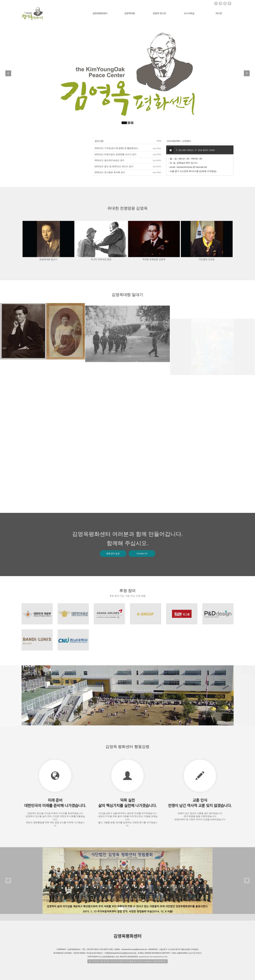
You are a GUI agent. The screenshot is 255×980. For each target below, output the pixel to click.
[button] (9, 74)
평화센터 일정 (113, 553)
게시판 (219, 13)
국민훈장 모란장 (207, 259)
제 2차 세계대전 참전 (101, 259)
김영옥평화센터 (100, 13)
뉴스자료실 (189, 13)
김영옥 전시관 (159, 13)
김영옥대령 (130, 13)
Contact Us (142, 553)
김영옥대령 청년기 (48, 259)
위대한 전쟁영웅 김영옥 (154, 259)
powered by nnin (146, 957)
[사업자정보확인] (194, 953)
